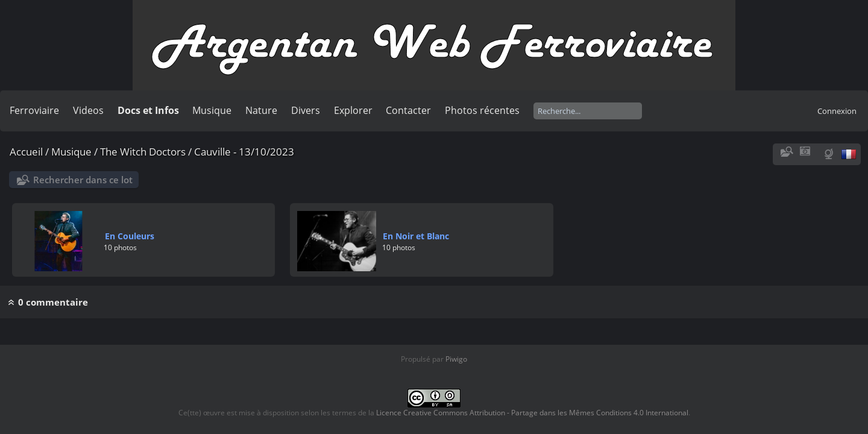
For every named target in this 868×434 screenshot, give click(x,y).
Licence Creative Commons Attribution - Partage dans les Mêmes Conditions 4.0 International (532, 413)
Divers (306, 110)
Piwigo (456, 359)
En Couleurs (130, 236)
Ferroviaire (34, 110)
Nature (261, 110)
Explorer (353, 110)
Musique (212, 110)
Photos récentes (482, 110)
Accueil (26, 152)
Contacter (408, 110)
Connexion (837, 111)
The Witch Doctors (143, 152)
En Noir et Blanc (416, 236)
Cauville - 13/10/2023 (244, 152)
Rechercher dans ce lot (83, 180)
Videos (88, 110)
